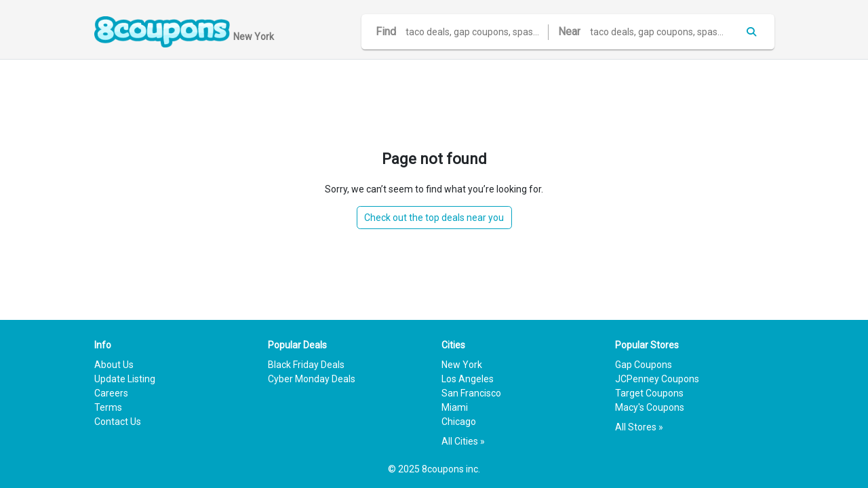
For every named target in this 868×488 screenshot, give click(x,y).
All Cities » (463, 441)
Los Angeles (468, 379)
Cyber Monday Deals (312, 379)
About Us (114, 365)
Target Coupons (649, 393)
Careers (111, 393)
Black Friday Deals (306, 365)
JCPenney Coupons (657, 379)
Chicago (459, 422)
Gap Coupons (644, 365)
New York (462, 365)
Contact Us (118, 422)
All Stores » (639, 427)
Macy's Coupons (650, 407)
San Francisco (471, 393)
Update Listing (125, 379)
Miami (455, 407)
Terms (108, 407)
